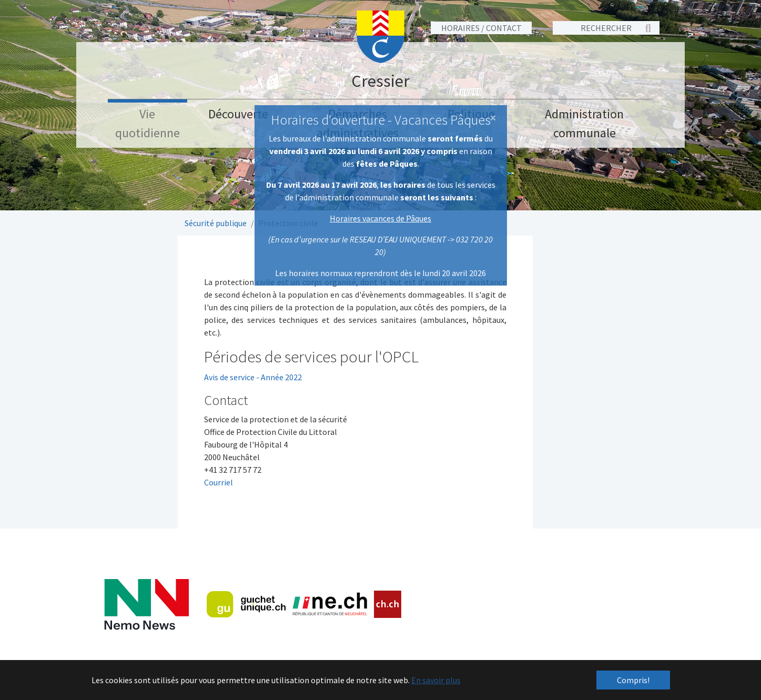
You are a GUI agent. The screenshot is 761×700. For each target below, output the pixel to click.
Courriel (219, 482)
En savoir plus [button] (436, 680)
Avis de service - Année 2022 (253, 377)
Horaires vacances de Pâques (380, 218)
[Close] (493, 118)
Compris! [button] (633, 680)
